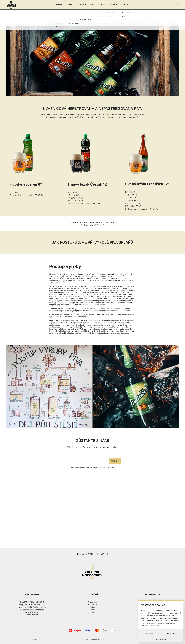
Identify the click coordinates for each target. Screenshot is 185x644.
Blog (92, 612)
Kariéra (92, 610)
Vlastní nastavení (161, 639)
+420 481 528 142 (32, 612)
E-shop (92, 607)
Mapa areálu (92, 605)
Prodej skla (92, 602)
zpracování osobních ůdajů (107, 467)
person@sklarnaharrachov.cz (32, 610)
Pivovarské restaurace (56, 117)
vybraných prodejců (129, 117)
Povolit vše (150, 634)
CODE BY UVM (32, 640)
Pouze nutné (171, 634)
